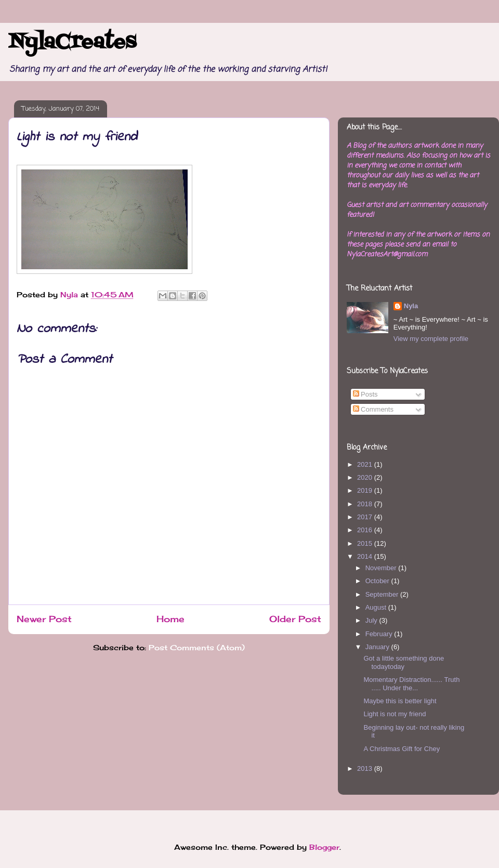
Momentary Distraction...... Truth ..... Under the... (411, 684)
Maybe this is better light (400, 701)
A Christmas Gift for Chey (402, 749)
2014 (366, 556)
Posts (365, 394)
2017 (366, 517)
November (382, 568)
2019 (366, 490)
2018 (366, 504)
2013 (366, 768)
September (383, 594)
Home (170, 619)
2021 (366, 464)
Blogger (324, 847)
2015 (366, 543)
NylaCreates (72, 43)
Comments (373, 409)
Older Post (295, 619)
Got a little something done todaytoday (404, 662)
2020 (366, 477)
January (378, 647)
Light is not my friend (395, 714)
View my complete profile (431, 339)
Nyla (411, 306)
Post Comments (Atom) (197, 647)
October (378, 581)
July (372, 620)
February (380, 634)
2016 (366, 530)
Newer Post (44, 619)
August (377, 607)
